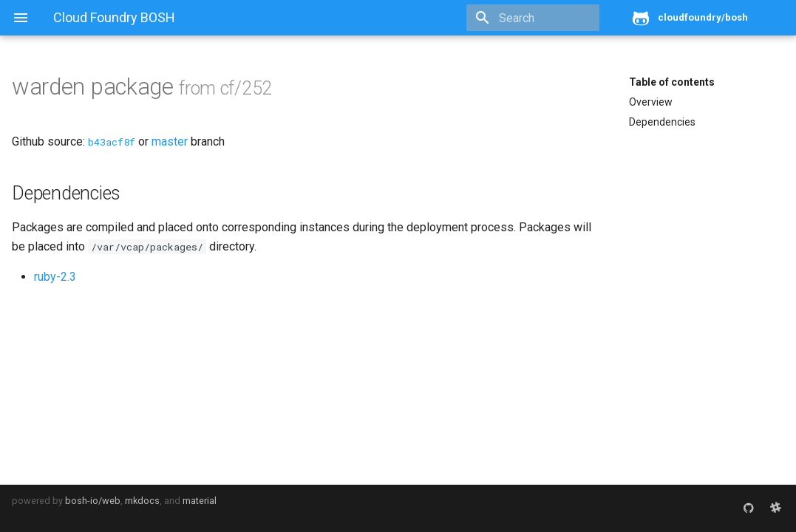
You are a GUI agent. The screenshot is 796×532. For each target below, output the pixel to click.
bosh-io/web (93, 501)
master (170, 141)
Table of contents (672, 82)
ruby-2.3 (55, 277)
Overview (651, 102)
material (200, 501)
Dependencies (662, 122)
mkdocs (142, 501)
